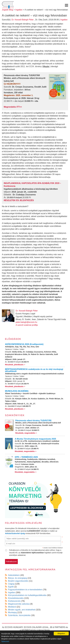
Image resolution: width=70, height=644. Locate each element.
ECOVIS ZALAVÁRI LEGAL (36, 627)
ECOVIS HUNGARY (14, 627)
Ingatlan (64, 20)
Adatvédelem (14, 575)
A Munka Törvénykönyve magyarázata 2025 (35, 439)
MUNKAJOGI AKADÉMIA (17, 391)
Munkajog (12, 612)
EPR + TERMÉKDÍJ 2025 (26, 457)
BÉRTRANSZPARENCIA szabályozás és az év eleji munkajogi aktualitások (34, 370)
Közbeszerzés (14, 601)
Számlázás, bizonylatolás (19, 615)
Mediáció (12, 607)
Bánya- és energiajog (17, 578)
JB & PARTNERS (57, 627)
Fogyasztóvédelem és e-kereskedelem (25, 590)
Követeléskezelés (16, 598)
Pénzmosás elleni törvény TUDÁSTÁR (33, 421)
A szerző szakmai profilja (27, 325)
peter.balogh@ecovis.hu (26, 322)
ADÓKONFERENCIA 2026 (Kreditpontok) (24, 344)
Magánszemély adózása (19, 604)
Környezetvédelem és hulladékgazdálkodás (27, 595)
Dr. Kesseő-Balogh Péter (23, 20)
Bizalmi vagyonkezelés (18, 581)
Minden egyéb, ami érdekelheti (22, 610)
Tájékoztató (5, 641)
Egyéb (11, 587)
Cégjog (11, 584)
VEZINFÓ (26, 630)
